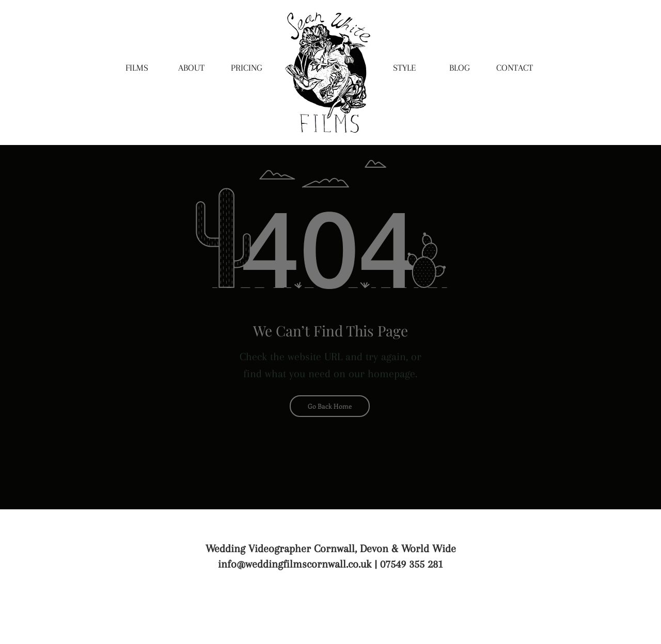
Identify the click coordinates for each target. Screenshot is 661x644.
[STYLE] (404, 68)
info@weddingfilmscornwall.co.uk (295, 564)
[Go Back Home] (330, 406)
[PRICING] (246, 68)
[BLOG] (460, 68)
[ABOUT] (191, 68)
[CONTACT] (514, 68)
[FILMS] (137, 68)
